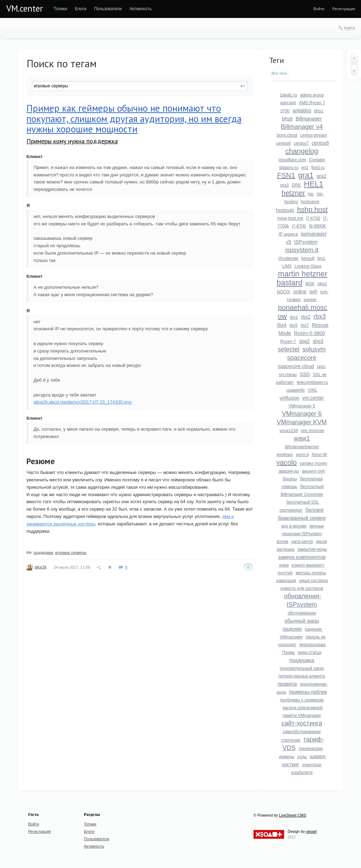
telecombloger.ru (313, 382)
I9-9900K (317, 226)
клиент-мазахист (308, 565)
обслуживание (302, 613)
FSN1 (286, 175)
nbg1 (322, 284)
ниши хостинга (314, 581)
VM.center (25, 8)
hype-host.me (290, 218)
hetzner (293, 193)
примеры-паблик (308, 692)
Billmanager (308, 119)
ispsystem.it (302, 250)
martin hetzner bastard (302, 278)
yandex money (313, 463)
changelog (302, 151)
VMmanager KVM (302, 422)
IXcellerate (289, 258)
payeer (310, 300)
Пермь (288, 652)
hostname (310, 202)
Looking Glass (308, 266)
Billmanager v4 (302, 127)
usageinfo (295, 390)
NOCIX (283, 292)
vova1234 (289, 431)
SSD (305, 374)
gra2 (322, 176)
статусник (291, 740)
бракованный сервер (302, 518)
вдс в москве (294, 526)
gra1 (306, 175)
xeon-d (302, 455)
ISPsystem (306, 242)
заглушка (285, 549)
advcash (288, 103)
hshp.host (313, 210)
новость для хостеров (302, 588)
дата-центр (302, 542)
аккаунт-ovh (313, 471)
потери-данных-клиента (302, 676)
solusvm (314, 349)
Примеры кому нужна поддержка (72, 141)
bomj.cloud (287, 135)
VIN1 (313, 390)
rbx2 (306, 317)
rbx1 (294, 317)
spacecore (302, 358)
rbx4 (282, 325)
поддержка (43, 552)
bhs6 (287, 119)
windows (285, 455)
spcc (321, 367)
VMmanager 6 (302, 414)
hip (311, 194)
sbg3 (318, 341)
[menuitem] (60, 9)
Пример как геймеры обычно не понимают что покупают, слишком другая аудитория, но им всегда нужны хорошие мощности (134, 118)
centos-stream (313, 135)
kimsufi (308, 258)
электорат (312, 765)
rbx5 (293, 325)
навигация (286, 581)
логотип (285, 573)
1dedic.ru (288, 95)
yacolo (287, 462)
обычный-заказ (302, 621)
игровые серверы (71, 552)
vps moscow (312, 431)
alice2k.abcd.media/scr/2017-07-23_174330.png (82, 402)
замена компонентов (302, 557)
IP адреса (288, 234)
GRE (296, 185)
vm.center (313, 398)
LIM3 (287, 266)
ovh (313, 292)
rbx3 (320, 317)
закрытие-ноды (312, 549)
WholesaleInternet (302, 447)
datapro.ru (289, 168)
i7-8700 (299, 226)
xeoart (311, 831)
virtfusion (289, 398)
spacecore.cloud (296, 366)
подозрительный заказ (302, 668)
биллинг (315, 510)
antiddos (302, 111)
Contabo (317, 160)
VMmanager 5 (302, 406)
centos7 (301, 143)
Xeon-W (319, 455)
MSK (310, 284)
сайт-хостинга (302, 723)
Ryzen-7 (288, 342)
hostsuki (285, 210)
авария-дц (289, 471)
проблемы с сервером (302, 700)
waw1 (302, 438)
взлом (282, 542)
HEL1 (314, 184)
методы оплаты (311, 573)
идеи (284, 565)
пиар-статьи (310, 652)
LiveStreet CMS (292, 815)
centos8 (320, 143)
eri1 (305, 168)
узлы (302, 757)
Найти (350, 28)
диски (322, 542)
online (300, 292)
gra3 (284, 185)
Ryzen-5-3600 (310, 333)
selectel (289, 349)
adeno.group (312, 95)
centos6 (283, 143)
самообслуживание (302, 732)
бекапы (290, 479)
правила (287, 684)
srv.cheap (288, 375)
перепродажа (312, 645)
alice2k (41, 567)
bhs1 (319, 111)
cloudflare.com (292, 160)
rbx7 (305, 325)
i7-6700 (313, 218)
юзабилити (302, 773)
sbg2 (304, 341)
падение (292, 629)
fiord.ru (318, 168)
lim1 (321, 258)
